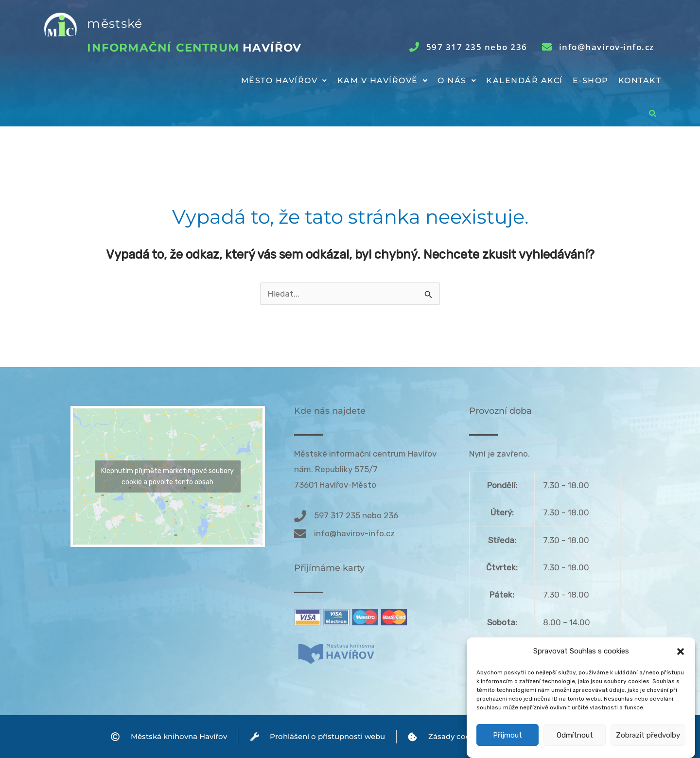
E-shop (591, 80)
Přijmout (507, 736)
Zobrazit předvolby (648, 736)
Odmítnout (575, 736)
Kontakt (640, 80)
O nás (457, 80)
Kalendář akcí (525, 80)
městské (115, 23)
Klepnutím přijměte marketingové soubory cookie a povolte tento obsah (167, 476)
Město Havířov (284, 80)
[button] (681, 652)
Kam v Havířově (383, 80)
